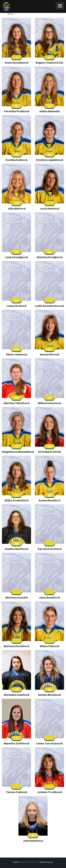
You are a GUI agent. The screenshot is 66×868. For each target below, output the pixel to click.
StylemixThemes (46, 862)
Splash (16, 862)
